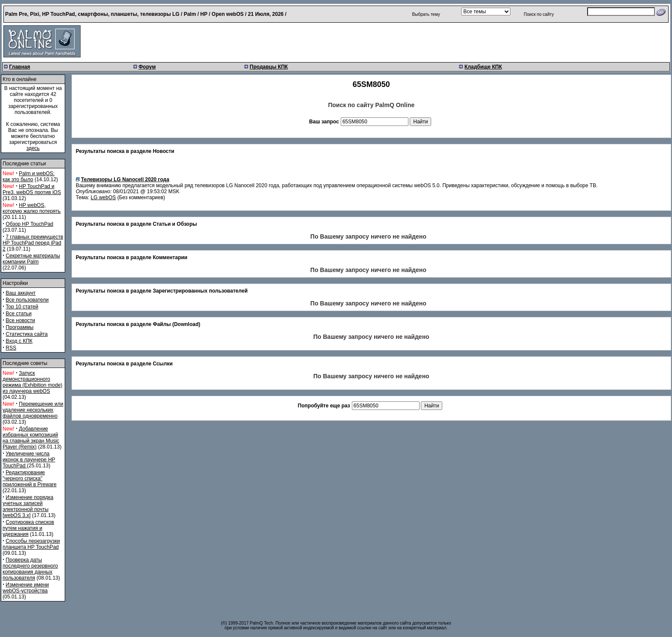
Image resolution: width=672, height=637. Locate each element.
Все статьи (18, 314)
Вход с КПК (19, 341)
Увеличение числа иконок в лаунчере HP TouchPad (29, 460)
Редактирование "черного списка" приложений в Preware (30, 478)
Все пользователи (27, 300)
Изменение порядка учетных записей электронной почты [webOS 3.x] (28, 506)
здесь (33, 148)
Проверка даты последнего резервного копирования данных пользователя (30, 569)
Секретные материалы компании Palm (31, 259)
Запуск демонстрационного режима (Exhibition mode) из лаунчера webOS (33, 382)
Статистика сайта (27, 334)
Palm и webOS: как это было (28, 176)
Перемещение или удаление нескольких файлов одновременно (33, 410)
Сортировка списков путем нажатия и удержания (28, 528)
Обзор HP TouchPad (29, 224)
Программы (19, 327)
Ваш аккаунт (21, 293)
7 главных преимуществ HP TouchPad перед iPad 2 (33, 243)
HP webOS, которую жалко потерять (32, 208)
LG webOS (103, 197)
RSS (11, 348)
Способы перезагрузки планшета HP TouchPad (31, 544)
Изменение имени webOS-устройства (26, 588)
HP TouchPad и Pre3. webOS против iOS (32, 189)
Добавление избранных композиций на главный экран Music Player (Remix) (31, 438)
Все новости (20, 320)
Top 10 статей (22, 307)
